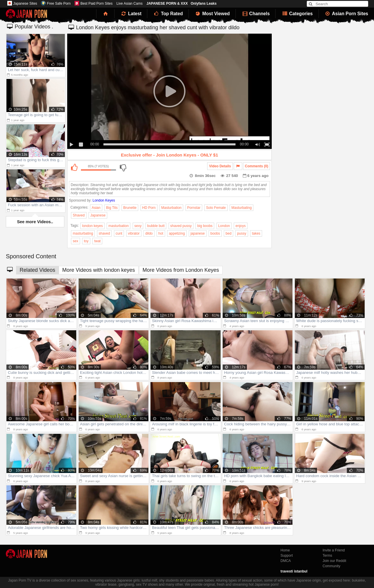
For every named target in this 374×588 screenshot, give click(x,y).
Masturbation (171, 208)
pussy (241, 233)
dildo (149, 233)
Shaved (79, 215)
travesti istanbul (294, 571)
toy (86, 241)
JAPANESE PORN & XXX (167, 4)
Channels (256, 14)
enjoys (241, 226)
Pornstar (194, 208)
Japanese (98, 215)
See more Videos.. (35, 222)
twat (97, 241)
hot (161, 233)
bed (228, 233)
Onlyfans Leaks (204, 4)
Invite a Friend (334, 550)
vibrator (134, 233)
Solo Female (216, 208)
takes (256, 233)
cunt (119, 233)
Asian (96, 208)
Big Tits (112, 208)
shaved (104, 233)
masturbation (118, 226)
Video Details (220, 166)
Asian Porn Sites (347, 14)
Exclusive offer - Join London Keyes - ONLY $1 (170, 155)
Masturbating (241, 208)
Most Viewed (212, 14)
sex (76, 241)
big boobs (205, 226)
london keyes (92, 226)
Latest (131, 14)
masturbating (83, 233)
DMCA (286, 561)
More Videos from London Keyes (181, 270)
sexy (138, 226)
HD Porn (149, 208)
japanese (198, 233)
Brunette (130, 208)
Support (287, 556)
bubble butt (156, 226)
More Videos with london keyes (99, 270)
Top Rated (168, 14)
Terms (327, 556)
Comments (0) (257, 166)
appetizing (177, 233)
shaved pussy (181, 226)
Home (285, 550)
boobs (215, 233)
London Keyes (104, 200)
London (224, 226)
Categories (297, 14)
